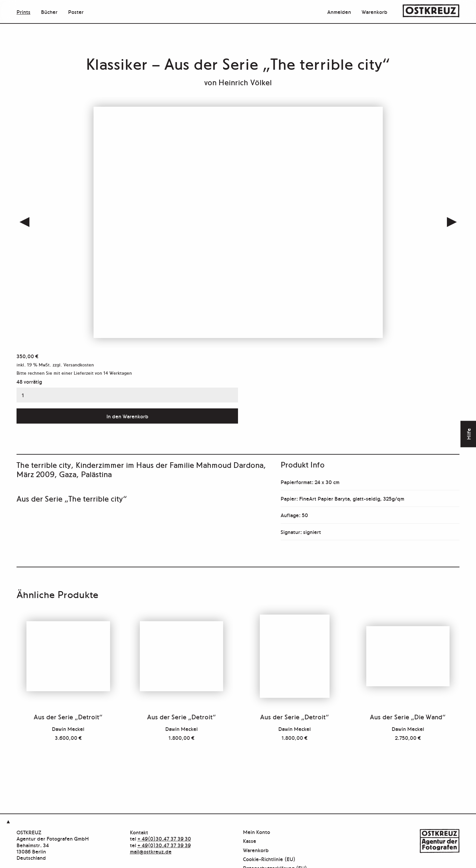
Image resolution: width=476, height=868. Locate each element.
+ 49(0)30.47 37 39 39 (164, 845)
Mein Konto (257, 832)
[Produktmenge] (127, 395)
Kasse (250, 841)
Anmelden (339, 12)
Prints (23, 12)
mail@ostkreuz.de (151, 851)
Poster (76, 12)
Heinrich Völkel (245, 82)
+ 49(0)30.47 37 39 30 (164, 838)
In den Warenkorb (127, 416)
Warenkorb (375, 12)
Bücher (49, 12)
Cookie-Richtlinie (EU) (269, 859)
